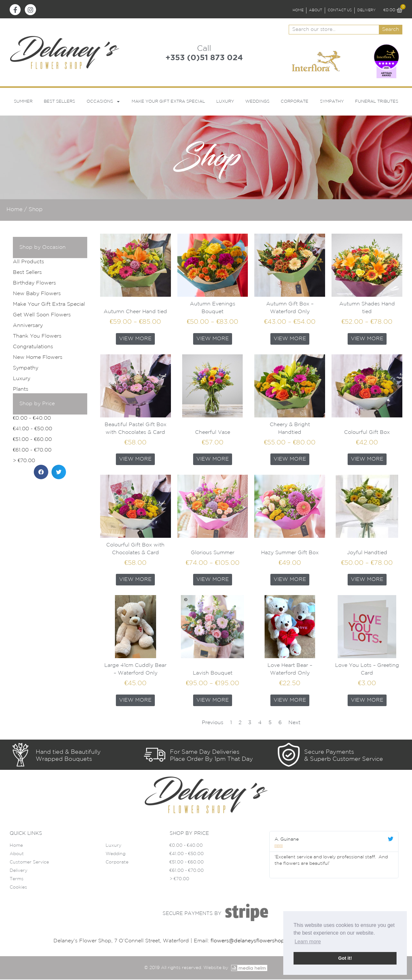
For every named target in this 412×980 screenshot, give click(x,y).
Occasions (103, 102)
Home (14, 210)
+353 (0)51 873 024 (204, 58)
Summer (23, 102)
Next (294, 723)
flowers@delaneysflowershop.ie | (253, 942)
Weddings (257, 102)
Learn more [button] (308, 942)
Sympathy (332, 102)
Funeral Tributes (377, 102)
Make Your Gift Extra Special (168, 102)
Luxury (225, 102)
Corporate (295, 102)
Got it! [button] (345, 958)
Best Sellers (59, 102)
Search (391, 30)
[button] (41, 473)
